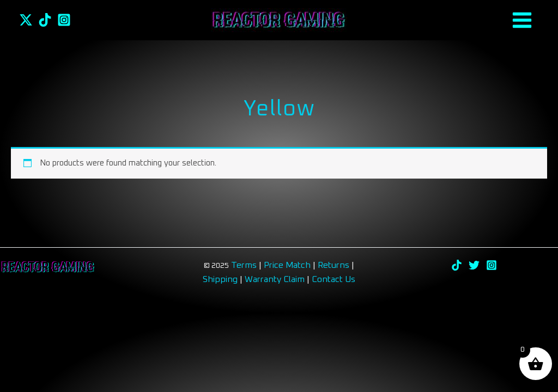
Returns (335, 265)
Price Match (287, 265)
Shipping (220, 279)
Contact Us (333, 279)
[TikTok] (45, 20)
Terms (244, 265)
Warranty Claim (275, 279)
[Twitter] (26, 20)
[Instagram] (64, 20)
